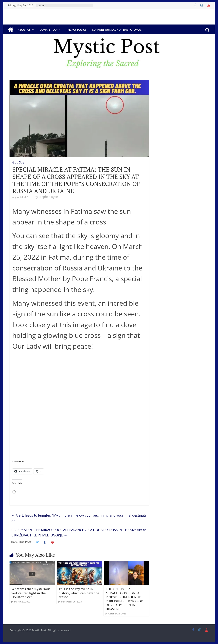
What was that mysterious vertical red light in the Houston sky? (31, 593)
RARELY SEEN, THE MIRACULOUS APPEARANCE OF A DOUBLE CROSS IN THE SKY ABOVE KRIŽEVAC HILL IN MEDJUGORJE (79, 532)
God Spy (18, 162)
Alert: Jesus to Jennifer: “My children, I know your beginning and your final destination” (79, 518)
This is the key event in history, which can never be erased (79, 593)
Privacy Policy (76, 30)
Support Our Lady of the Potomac (117, 30)
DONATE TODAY (50, 30)
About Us (24, 30)
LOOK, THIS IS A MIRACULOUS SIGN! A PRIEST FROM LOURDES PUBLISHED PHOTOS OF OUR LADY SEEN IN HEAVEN (124, 599)
